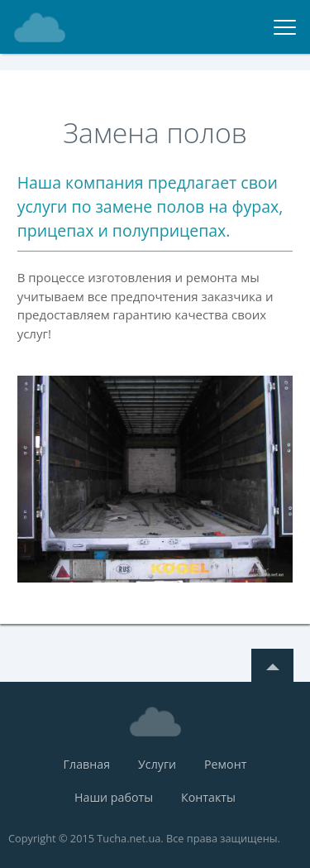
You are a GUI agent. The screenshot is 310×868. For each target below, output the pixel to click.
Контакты (208, 797)
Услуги (157, 764)
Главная (87, 764)
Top (272, 665)
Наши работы (114, 797)
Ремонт (225, 764)
